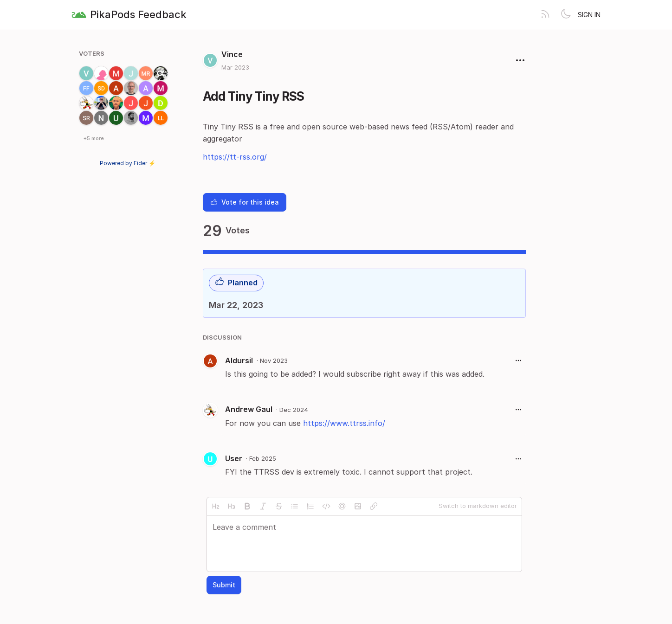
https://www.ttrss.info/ (344, 423)
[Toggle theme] (566, 15)
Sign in (589, 15)
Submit (224, 585)
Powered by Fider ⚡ (128, 163)
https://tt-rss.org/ (235, 157)
